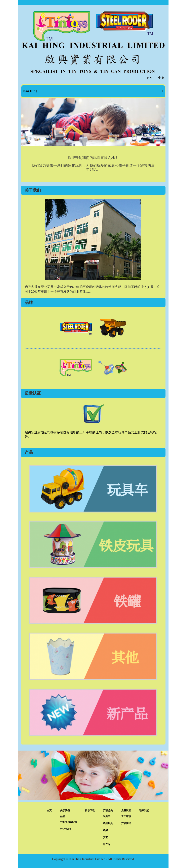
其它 (106, 837)
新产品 (107, 844)
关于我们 (65, 810)
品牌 (63, 816)
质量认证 (126, 810)
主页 (49, 810)
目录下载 (90, 810)
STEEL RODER (69, 822)
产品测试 (126, 823)
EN (149, 78)
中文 (161, 78)
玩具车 (107, 816)
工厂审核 (126, 816)
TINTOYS (66, 829)
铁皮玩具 (108, 823)
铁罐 (106, 830)
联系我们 (144, 810)
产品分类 (108, 810)
